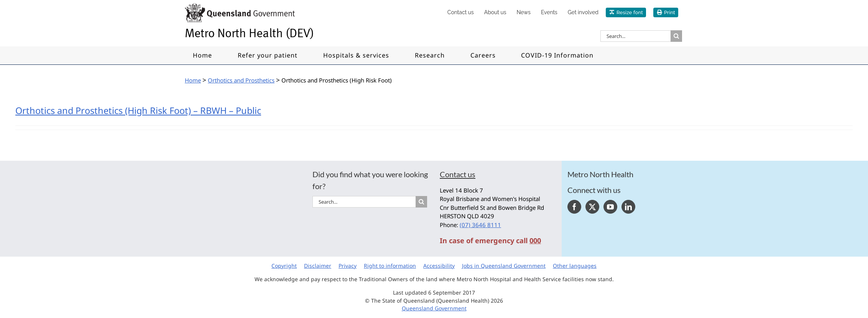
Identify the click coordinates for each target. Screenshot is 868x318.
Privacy (348, 266)
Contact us (458, 174)
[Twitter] (592, 207)
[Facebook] (574, 207)
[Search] (676, 36)
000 (535, 241)
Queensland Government (434, 308)
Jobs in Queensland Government (504, 266)
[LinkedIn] (628, 207)
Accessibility (439, 266)
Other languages (575, 266)
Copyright (284, 266)
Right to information (390, 266)
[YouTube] (610, 207)
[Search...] (635, 36)
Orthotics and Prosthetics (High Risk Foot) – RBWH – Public (138, 110)
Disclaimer (318, 266)
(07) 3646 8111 (480, 225)
